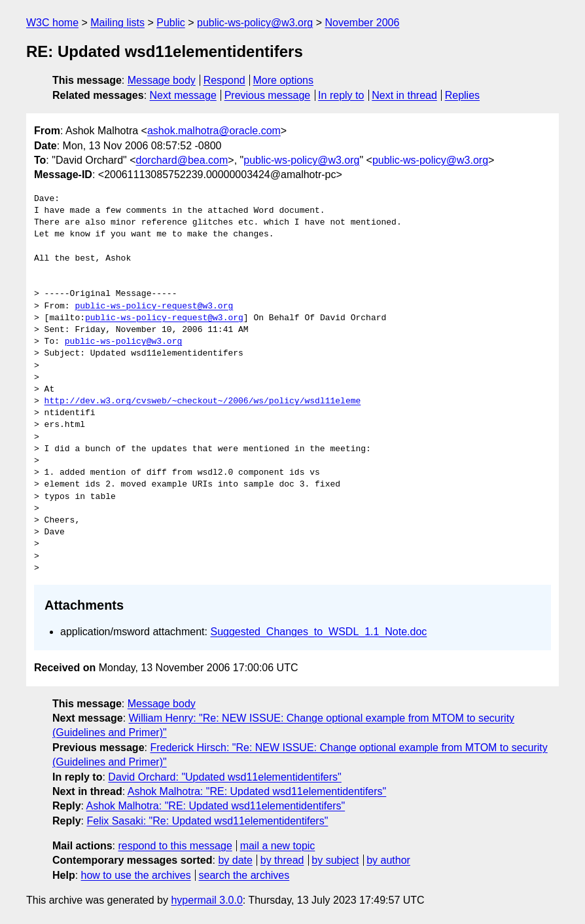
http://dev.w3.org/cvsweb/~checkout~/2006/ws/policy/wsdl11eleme (203, 401)
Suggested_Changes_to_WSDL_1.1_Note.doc (318, 632)
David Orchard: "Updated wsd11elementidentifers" (224, 777)
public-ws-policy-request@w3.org (154, 306)
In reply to (341, 95)
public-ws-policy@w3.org (255, 23)
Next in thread (404, 95)
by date (235, 860)
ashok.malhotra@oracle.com (214, 131)
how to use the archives (136, 875)
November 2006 (362, 23)
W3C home (52, 23)
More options (284, 80)
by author (388, 860)
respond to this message (175, 846)
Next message (183, 95)
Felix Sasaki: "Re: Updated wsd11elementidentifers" (207, 821)
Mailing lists (117, 23)
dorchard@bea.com (182, 160)
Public (171, 23)
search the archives (244, 875)
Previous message (268, 95)
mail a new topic (278, 846)
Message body (162, 80)
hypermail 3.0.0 (206, 900)
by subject (335, 860)
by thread (282, 860)
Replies (462, 95)
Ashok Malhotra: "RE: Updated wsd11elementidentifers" (257, 791)
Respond (224, 80)
